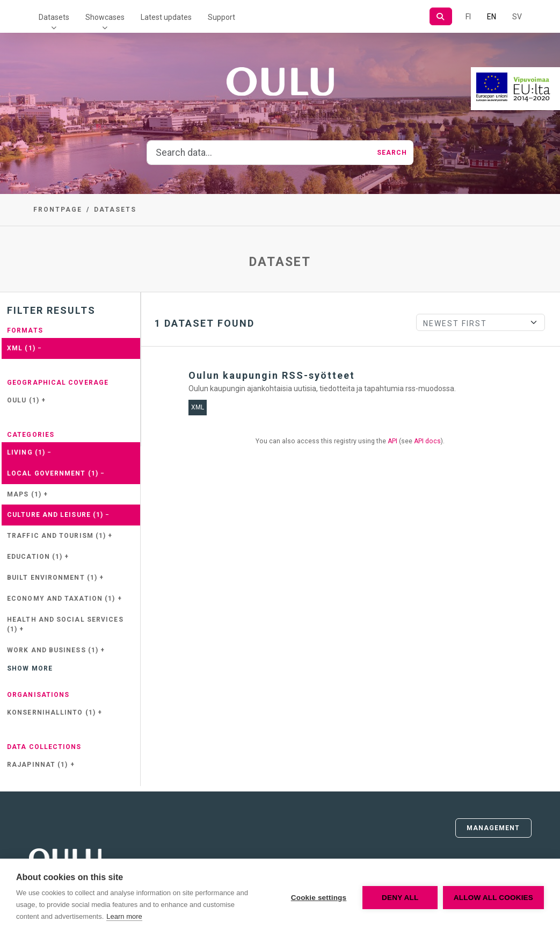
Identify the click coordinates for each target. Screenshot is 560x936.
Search (392, 153)
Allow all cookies (493, 898)
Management (493, 828)
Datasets (54, 17)
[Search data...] (259, 153)
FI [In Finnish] (468, 17)
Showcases (105, 17)
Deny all (400, 898)
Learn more (124, 916)
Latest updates (166, 17)
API (392, 441)
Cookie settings (318, 898)
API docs (427, 441)
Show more (30, 668)
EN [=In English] (492, 17)
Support (221, 17)
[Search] (441, 16)
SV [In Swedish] (517, 17)
